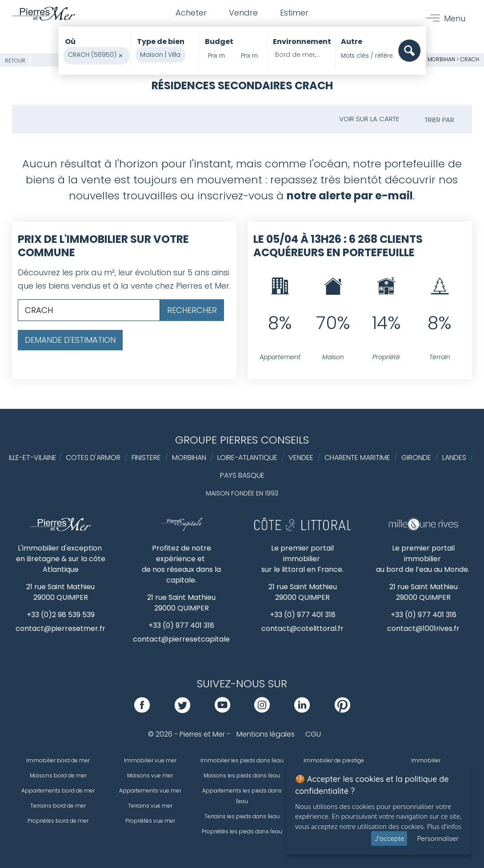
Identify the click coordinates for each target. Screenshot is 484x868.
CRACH (470, 59)
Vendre (243, 13)
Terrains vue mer (150, 806)
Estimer (294, 13)
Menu (455, 18)
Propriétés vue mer (150, 821)
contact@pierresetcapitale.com (190, 639)
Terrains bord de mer (58, 806)
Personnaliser (438, 838)
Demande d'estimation (70, 340)
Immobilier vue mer (150, 760)
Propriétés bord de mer (58, 821)
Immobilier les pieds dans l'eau (242, 760)
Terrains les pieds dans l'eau (242, 816)
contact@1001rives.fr (423, 628)
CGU (313, 734)
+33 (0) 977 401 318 (181, 625)
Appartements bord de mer (58, 791)
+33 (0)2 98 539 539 (61, 615)
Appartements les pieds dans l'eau (242, 796)
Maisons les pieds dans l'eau (242, 775)
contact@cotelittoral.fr (302, 628)
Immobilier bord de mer (58, 760)
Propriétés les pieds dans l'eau (242, 831)
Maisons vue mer (150, 775)
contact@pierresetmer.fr (60, 628)
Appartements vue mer (150, 791)
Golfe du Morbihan (428, 59)
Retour (15, 61)
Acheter (191, 13)
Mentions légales (266, 734)
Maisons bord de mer (58, 775)
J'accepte (389, 838)
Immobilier (426, 760)
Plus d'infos (444, 826)
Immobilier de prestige (334, 760)
